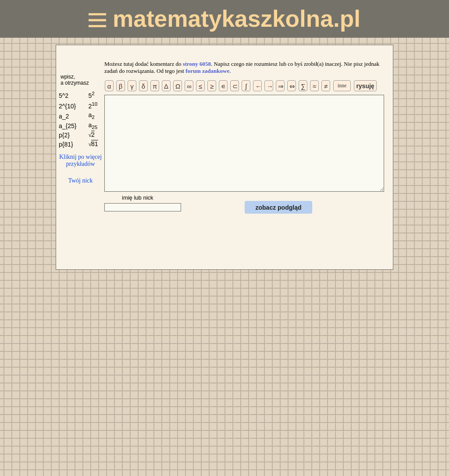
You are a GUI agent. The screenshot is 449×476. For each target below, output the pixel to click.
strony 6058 (197, 64)
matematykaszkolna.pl (224, 19)
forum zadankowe (207, 71)
